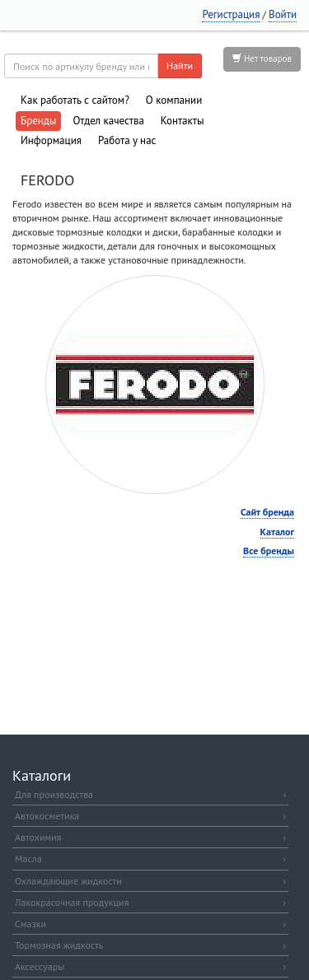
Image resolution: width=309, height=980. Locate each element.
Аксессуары (150, 966)
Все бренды (269, 551)
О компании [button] (174, 100)
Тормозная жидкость (150, 945)
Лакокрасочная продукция (150, 902)
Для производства (150, 794)
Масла (150, 859)
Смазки (150, 924)
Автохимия (150, 837)
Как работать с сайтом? (75, 100)
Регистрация (231, 14)
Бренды (38, 121)
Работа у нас (127, 140)
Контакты (183, 121)
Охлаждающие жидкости (150, 881)
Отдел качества (108, 121)
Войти (283, 14)
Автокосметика (150, 816)
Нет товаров (262, 58)
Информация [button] (51, 140)
